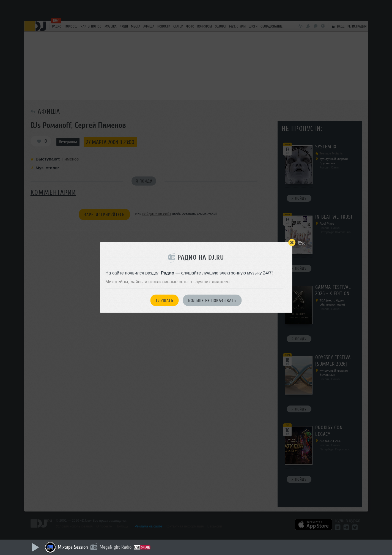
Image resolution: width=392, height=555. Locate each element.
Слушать (165, 301)
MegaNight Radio (116, 547)
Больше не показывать (212, 301)
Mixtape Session (73, 547)
